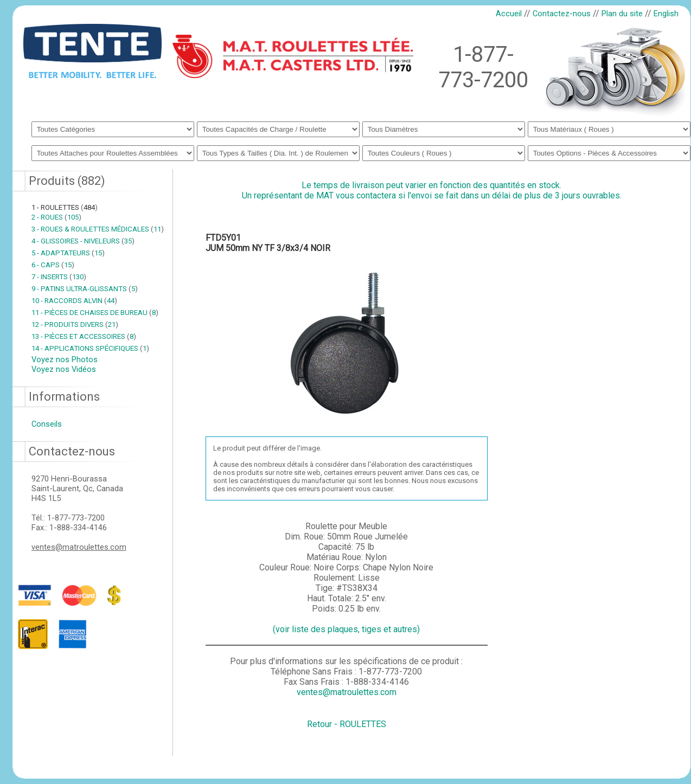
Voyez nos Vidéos (64, 369)
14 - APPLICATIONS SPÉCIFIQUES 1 (90, 348)
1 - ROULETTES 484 (65, 207)
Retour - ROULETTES (347, 724)
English (666, 14)
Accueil (509, 14)
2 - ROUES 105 (56, 217)
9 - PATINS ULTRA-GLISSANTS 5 (85, 289)
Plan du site (622, 14)
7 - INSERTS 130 (59, 277)
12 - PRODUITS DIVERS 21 (75, 324)
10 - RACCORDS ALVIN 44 (74, 301)
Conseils (47, 424)
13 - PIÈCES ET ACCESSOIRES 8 (84, 336)
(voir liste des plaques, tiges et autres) (346, 629)
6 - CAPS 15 (53, 265)
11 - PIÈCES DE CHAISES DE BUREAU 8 (95, 313)
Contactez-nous (562, 14)
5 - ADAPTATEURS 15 (68, 253)
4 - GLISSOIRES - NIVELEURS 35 (83, 241)
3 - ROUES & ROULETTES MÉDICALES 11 (98, 229)
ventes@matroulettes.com (79, 547)
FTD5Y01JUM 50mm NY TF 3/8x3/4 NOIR (268, 243)
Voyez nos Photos (65, 359)
